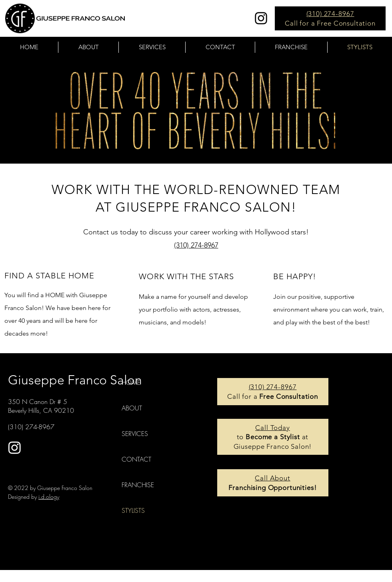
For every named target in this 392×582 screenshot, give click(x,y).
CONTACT (136, 459)
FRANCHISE (138, 485)
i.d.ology (49, 497)
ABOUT (132, 408)
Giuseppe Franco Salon (75, 380)
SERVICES (135, 434)
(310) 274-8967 (330, 14)
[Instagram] (261, 18)
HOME (131, 382)
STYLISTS (133, 510)
